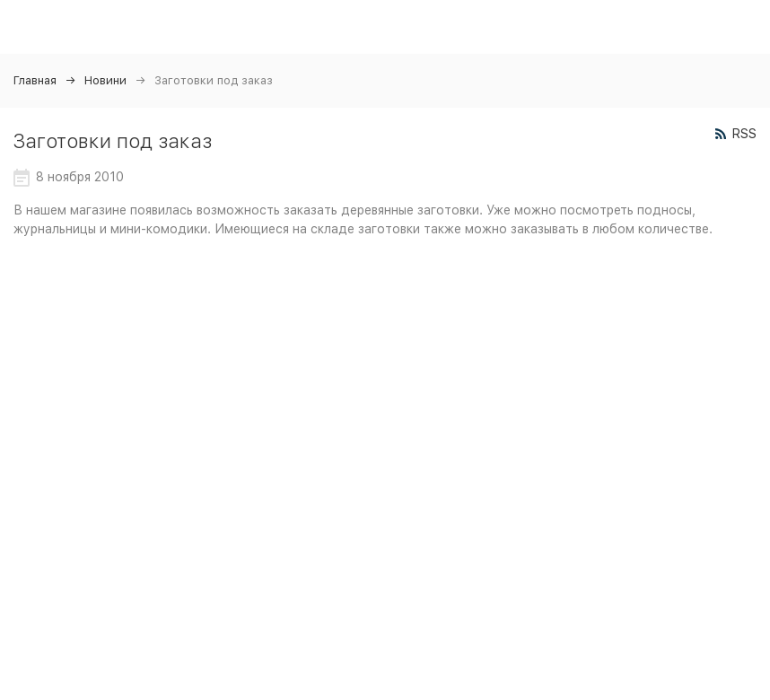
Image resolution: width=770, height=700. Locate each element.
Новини (105, 80)
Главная (35, 80)
